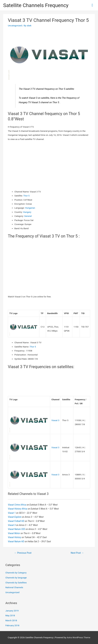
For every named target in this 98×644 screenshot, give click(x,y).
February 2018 (12, 625)
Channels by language (16, 578)
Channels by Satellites (16, 583)
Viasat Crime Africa (17, 505)
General (28, 216)
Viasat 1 (12, 513)
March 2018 (11, 620)
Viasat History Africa (18, 509)
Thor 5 (26, 196)
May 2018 (10, 615)
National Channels (14, 587)
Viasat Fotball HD (16, 521)
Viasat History (15, 537)
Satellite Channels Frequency (36, 5)
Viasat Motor (14, 533)
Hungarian (30, 208)
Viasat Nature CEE (17, 529)
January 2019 (12, 611)
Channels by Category (16, 573)
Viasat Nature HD (16, 541)
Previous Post (23, 553)
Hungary (27, 212)
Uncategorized (15, 26)
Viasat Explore (15, 517)
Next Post (77, 553)
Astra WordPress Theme (78, 637)
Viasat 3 (55, 420)
